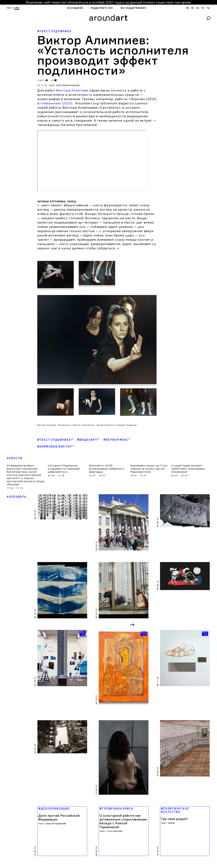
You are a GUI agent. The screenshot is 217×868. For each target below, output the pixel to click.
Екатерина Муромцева (68, 85)
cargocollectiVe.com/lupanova (92, 829)
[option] (62, 655)
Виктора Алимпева (72, 90)
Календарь (17, 497)
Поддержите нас (102, 8)
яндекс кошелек (36, 831)
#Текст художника (55, 440)
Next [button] (133, 625)
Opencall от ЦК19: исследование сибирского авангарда (107, 469)
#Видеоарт (88, 440)
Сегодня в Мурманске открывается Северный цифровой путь (64, 469)
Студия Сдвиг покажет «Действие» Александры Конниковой (188, 469)
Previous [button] (119, 625)
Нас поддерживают (133, 8)
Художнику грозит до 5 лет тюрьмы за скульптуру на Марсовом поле (149, 469)
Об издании (75, 8)
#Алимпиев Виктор (56, 446)
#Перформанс (117, 440)
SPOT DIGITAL (88, 831)
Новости (14, 458)
